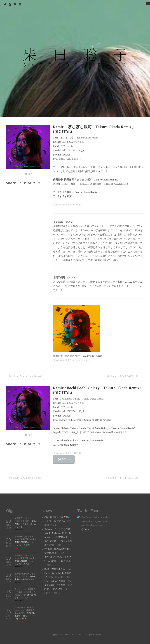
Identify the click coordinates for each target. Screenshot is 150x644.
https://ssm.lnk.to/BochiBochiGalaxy (71, 360)
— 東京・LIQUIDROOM (25, 616)
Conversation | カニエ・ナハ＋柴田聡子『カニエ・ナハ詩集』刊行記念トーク (58, 585)
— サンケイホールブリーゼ (25, 524)
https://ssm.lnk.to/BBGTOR (67, 205)
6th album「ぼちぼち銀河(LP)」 (125, 376)
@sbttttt (85, 529)
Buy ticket (19, 530)
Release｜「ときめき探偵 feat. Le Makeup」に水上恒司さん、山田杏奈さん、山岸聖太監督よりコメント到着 (58, 537)
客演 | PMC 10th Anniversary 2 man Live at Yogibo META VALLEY (58, 573)
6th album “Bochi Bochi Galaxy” (24, 376)
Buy (30, 174)
